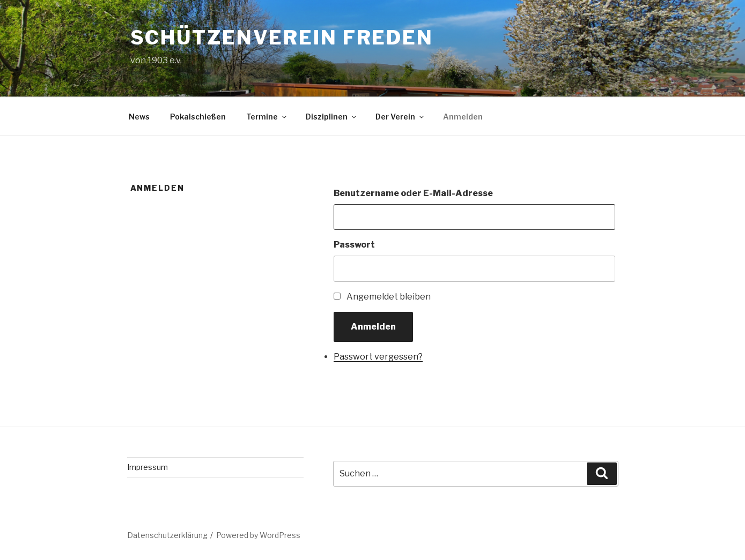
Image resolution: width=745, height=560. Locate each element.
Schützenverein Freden (282, 38)
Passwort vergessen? (378, 357)
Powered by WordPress (258, 535)
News (139, 117)
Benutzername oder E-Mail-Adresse (413, 193)
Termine (267, 117)
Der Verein (400, 117)
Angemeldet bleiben (389, 297)
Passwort (354, 245)
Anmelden (463, 117)
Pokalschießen (198, 117)
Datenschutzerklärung (167, 535)
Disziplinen (332, 117)
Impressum (147, 467)
